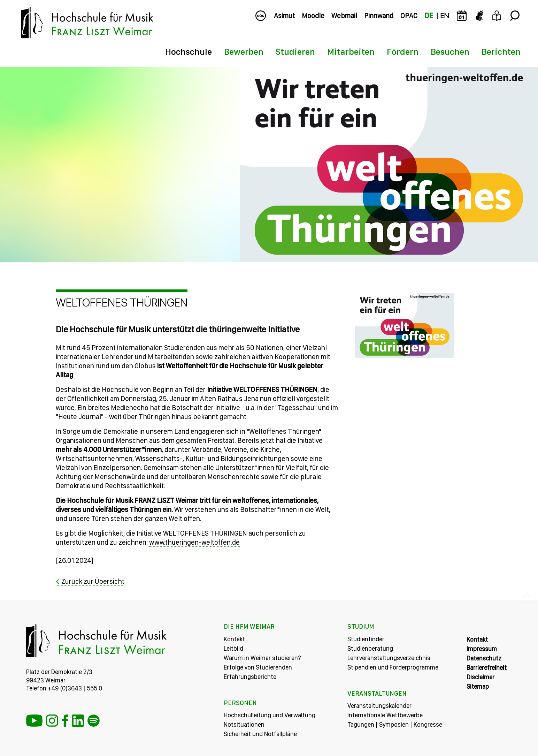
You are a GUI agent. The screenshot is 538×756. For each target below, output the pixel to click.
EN (444, 16)
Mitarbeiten (351, 52)
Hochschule (189, 52)
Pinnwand (379, 16)
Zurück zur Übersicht (93, 581)
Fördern (403, 52)
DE (429, 16)
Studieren (295, 52)
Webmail (344, 16)
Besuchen (450, 52)
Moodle (313, 16)
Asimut (284, 16)
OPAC (409, 16)
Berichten (501, 52)
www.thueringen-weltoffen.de (194, 542)
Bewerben (244, 52)
